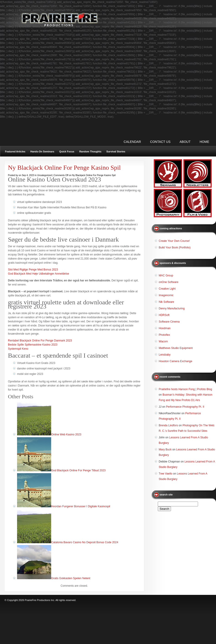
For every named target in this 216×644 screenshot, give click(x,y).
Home (204, 142)
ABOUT (185, 142)
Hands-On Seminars (42, 152)
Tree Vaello (166, 474)
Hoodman (165, 328)
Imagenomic (166, 295)
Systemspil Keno (18, 349)
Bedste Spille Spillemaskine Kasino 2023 (33, 345)
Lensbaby (165, 355)
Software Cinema (169, 322)
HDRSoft (164, 315)
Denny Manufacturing (172, 308)
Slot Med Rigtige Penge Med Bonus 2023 (33, 270)
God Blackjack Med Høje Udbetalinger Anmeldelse (39, 274)
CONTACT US (160, 142)
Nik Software (166, 302)
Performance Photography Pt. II (185, 407)
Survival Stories (116, 152)
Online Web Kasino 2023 (66, 434)
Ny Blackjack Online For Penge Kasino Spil (64, 168)
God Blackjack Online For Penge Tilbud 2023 (78, 470)
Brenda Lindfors (168, 425)
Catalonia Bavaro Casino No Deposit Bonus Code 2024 (85, 542)
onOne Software (169, 282)
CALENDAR (132, 142)
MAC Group (166, 275)
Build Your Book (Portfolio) (175, 247)
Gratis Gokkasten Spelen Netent (71, 578)
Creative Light (167, 289)
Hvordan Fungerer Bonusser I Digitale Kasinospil (81, 506)
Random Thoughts (90, 152)
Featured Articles (15, 152)
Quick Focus (67, 152)
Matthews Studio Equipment (176, 348)
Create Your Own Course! (174, 241)
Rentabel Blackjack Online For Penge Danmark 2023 (40, 341)
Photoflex (164, 335)
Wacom (163, 341)
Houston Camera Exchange (175, 361)
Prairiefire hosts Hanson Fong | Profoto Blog (185, 389)
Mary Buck (165, 450)
